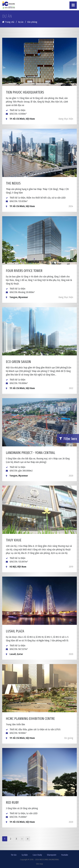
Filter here (68, 438)
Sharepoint (52, 855)
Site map (39, 864)
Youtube (65, 855)
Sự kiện (25, 855)
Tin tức (14, 855)
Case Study (37, 855)
